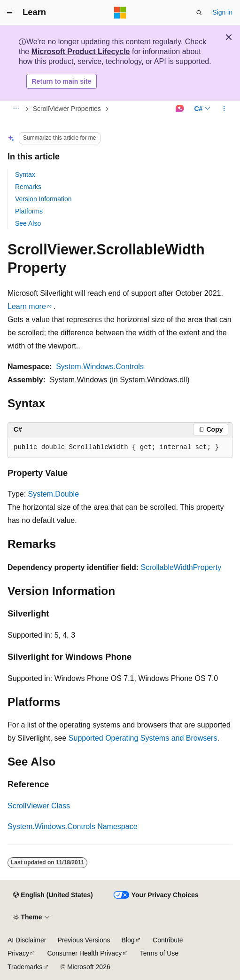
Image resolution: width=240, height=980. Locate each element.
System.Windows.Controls (100, 367)
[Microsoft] (120, 13)
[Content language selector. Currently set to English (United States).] (53, 895)
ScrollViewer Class (39, 806)
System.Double (54, 494)
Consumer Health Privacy (84, 953)
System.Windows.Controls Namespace (73, 826)
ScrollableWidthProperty (181, 567)
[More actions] (224, 109)
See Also (28, 223)
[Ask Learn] (180, 109)
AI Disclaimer (27, 940)
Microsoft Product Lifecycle (81, 51)
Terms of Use (159, 953)
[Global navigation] (9, 13)
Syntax (25, 174)
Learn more (27, 306)
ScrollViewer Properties (67, 109)
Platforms (29, 211)
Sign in (222, 12)
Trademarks (25, 967)
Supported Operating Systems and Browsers (143, 738)
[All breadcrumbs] (16, 109)
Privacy (18, 953)
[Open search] (199, 13)
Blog (128, 940)
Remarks (28, 187)
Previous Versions (84, 940)
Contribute (168, 940)
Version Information (43, 199)
